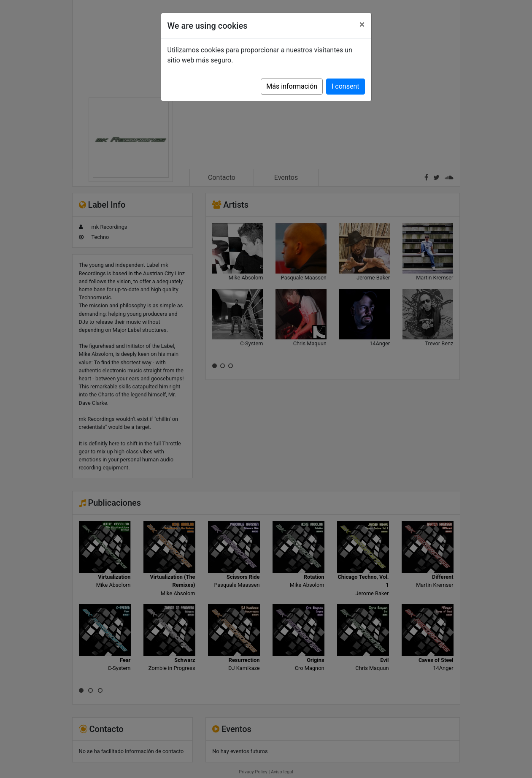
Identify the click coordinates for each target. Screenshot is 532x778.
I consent (345, 86)
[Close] (362, 24)
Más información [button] (292, 86)
